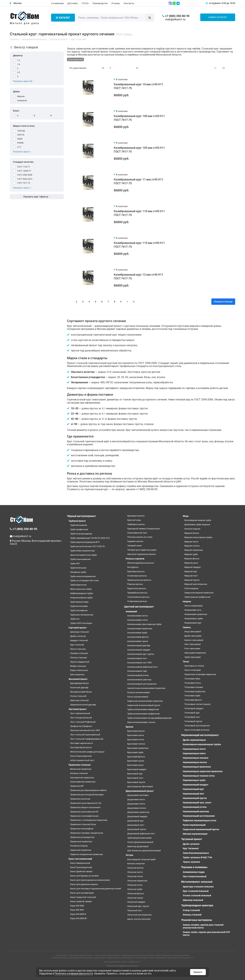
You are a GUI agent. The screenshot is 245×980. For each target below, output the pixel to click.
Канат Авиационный (80, 863)
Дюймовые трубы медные (197, 524)
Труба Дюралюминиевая (139, 838)
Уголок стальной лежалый (197, 895)
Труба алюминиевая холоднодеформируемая (149, 718)
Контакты (129, 3)
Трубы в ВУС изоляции (81, 623)
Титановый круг (192, 713)
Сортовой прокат (78, 628)
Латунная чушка (135, 898)
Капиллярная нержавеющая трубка (202, 744)
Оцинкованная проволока (83, 782)
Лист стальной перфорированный (87, 739)
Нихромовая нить (193, 610)
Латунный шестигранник (139, 915)
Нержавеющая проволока (197, 767)
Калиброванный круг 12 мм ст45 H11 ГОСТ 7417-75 (139, 276)
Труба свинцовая (193, 657)
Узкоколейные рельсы (138, 597)
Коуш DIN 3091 (77, 910)
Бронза (129, 727)
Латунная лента (135, 872)
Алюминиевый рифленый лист (143, 667)
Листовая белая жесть (81, 747)
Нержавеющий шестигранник (199, 816)
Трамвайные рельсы (137, 593)
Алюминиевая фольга (138, 637)
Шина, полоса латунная (139, 919)
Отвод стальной (191, 910)
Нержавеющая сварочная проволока (203, 771)
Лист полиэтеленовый (195, 876)
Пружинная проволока (81, 841)
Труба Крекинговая (79, 602)
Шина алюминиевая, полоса (141, 722)
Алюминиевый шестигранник (142, 684)
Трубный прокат (77, 521)
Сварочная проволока (81, 850)
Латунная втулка (135, 868)
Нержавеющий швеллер (196, 811)
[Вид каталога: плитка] (215, 68)
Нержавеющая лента (194, 749)
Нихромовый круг (193, 623)
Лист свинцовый (193, 644)
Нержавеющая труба (194, 780)
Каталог (63, 18)
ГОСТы (85, 3)
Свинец (187, 627)
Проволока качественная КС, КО (86, 803)
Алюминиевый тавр (137, 671)
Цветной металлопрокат (139, 607)
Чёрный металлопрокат (81, 516)
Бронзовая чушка (136, 761)
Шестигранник (77, 675)
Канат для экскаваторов (82, 893)
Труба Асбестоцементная (82, 551)
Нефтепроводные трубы (82, 593)
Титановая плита (193, 683)
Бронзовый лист (135, 778)
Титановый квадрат (194, 708)
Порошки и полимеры (194, 867)
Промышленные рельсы (139, 580)
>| (134, 302)
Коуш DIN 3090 (77, 906)
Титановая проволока (195, 691)
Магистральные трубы (81, 589)
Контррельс (133, 567)
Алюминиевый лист (137, 658)
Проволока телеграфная (82, 829)
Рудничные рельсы (137, 588)
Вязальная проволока (81, 769)
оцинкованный (75, 59)
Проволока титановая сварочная (200, 674)
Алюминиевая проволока (140, 629)
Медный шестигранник (196, 584)
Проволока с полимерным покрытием (89, 820)
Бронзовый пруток (136, 782)
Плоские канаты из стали (140, 537)
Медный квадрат (193, 567)
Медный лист (191, 576)
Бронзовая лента (136, 735)
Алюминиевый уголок (138, 675)
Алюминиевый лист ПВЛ (139, 663)
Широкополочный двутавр (83, 705)
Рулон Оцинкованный (81, 756)
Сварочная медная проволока (199, 593)
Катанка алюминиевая (138, 692)
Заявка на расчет (218, 17)
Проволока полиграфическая (84, 816)
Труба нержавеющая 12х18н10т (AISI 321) (90, 538)
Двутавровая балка (79, 683)
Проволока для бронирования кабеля (88, 790)
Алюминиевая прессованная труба (144, 624)
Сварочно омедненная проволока (86, 854)
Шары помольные (79, 670)
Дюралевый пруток (137, 829)
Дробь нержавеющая (194, 740)
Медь (186, 516)
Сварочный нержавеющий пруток (201, 829)
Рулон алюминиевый (138, 697)
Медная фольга (192, 559)
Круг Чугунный (191, 848)
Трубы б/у (75, 619)
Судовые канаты (135, 541)
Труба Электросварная (81, 534)
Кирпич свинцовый (194, 640)
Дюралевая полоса (137, 808)
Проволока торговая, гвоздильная (87, 833)
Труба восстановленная (82, 615)
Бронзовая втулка (136, 731)
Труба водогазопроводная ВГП (85, 542)
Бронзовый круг (135, 774)
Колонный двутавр (79, 688)
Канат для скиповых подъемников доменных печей (96, 889)
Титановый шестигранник (197, 726)
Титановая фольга (193, 700)
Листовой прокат (78, 709)
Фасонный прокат (78, 679)
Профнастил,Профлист (81, 726)
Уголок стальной (78, 696)
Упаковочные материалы (197, 920)
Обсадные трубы (78, 572)
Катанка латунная (136, 864)
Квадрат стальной (79, 640)
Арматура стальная (79, 632)
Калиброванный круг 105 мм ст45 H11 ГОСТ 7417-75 (139, 150)
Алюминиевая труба (137, 633)
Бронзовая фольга (136, 757)
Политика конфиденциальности (123, 966)
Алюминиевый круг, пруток (141, 654)
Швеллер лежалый (193, 900)
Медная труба (191, 554)
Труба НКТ (75, 563)
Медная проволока (194, 550)
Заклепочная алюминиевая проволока (146, 688)
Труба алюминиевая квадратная (143, 709)
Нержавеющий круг (193, 789)
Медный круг (191, 571)
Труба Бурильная (78, 585)
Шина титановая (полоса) (197, 730)
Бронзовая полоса (136, 744)
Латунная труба (135, 889)
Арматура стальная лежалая (198, 887)
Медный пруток (192, 580)
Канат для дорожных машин (84, 884)
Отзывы (116, 3)
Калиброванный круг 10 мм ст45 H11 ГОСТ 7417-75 (139, 86)
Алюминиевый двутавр (139, 645)
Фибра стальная (78, 666)
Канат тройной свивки (81, 901)
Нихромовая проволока (196, 614)
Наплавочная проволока (82, 778)
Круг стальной (77, 645)
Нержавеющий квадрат (196, 785)
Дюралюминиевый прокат (140, 791)
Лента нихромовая (193, 606)
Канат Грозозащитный (81, 867)
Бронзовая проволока (138, 748)
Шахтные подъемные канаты (142, 554)
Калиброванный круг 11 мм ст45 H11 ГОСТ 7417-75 (139, 181)
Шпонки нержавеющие (195, 834)
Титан (186, 662)
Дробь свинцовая (193, 636)
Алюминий (131, 611)
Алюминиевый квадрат (139, 650)
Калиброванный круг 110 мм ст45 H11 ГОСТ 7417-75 (139, 213)
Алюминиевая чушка (138, 641)
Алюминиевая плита (137, 620)
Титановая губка (192, 679)
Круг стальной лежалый (196, 891)
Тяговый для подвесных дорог (142, 550)
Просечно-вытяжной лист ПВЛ (85, 730)
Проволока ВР (77, 786)
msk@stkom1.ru (175, 19)
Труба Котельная (78, 568)
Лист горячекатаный (80, 713)
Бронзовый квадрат (137, 769)
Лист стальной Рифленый (83, 722)
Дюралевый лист (136, 825)
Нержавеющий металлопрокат (200, 735)
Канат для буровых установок (84, 876)
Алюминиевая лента (137, 616)
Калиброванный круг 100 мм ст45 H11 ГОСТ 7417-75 (139, 118)
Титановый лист (192, 717)
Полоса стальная (78, 658)
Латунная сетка (135, 885)
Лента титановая (193, 670)
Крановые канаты (136, 516)
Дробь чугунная (191, 844)
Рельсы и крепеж (135, 559)
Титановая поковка (194, 687)
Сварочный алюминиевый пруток (144, 705)
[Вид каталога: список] (223, 68)
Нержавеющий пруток (195, 798)
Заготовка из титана (194, 666)
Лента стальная (78, 649)
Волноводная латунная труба (141, 859)
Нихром (187, 601)
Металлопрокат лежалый (197, 882)
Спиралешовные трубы (81, 598)
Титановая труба (192, 696)
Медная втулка (192, 533)
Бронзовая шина (135, 765)
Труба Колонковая (79, 606)
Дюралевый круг (135, 821)
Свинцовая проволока (195, 653)
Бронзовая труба (135, 752)
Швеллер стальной (79, 700)
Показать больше (223, 302)
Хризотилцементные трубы (84, 555)
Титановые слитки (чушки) (197, 704)
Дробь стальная (78, 636)
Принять (198, 972)
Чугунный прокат (192, 839)
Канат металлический (80, 859)
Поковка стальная (79, 653)
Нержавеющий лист (194, 794)
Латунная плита (135, 876)
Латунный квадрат (136, 902)
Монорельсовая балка (81, 692)
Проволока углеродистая (82, 837)
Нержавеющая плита (194, 753)
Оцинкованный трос (137, 533)
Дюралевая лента (136, 799)
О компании (57, 3)
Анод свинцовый (193, 632)
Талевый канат (135, 546)
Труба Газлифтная (79, 610)
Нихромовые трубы (194, 619)
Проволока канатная (80, 799)
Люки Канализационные (196, 853)
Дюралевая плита (136, 804)
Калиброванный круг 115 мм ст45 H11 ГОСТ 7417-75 (139, 245)
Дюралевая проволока (138, 812)
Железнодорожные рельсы (141, 563)
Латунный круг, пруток (138, 906)
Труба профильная (79, 529)
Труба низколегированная (83, 576)
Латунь (129, 855)
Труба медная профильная (197, 597)
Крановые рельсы (136, 571)
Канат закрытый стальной (83, 897)
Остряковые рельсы (137, 576)
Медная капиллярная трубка (198, 537)
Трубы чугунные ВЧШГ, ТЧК (197, 857)
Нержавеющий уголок (195, 807)
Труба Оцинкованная (80, 559)
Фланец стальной (192, 915)
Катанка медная (192, 529)
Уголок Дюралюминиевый (140, 842)
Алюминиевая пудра (194, 872)
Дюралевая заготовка (138, 795)
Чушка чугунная (191, 862)
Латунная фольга (136, 893)
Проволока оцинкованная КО (84, 812)
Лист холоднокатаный (81, 718)
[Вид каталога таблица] (232, 68)
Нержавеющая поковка (196, 758)
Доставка (73, 3)
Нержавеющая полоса (195, 762)
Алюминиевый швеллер (139, 680)
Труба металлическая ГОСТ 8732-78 (87, 546)
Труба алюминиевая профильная (143, 714)
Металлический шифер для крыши (87, 752)
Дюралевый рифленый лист (141, 834)
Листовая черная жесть (82, 743)
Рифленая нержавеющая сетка (200, 820)
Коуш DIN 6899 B (78, 914)
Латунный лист (135, 910)
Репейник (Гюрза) (79, 846)
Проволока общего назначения (85, 807)
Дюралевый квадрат (137, 816)
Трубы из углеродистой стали (84, 580)
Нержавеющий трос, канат (197, 803)
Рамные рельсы (135, 584)
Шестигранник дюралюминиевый (144, 851)
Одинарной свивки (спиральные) (144, 529)
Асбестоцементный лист (82, 760)
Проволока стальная (80, 765)
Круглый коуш (134, 520)
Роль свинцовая (192, 648)
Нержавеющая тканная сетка (199, 776)
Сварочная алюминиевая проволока (145, 701)
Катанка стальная (79, 773)
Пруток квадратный (80, 662)
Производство (100, 3)
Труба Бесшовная (79, 525)
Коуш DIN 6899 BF (79, 918)
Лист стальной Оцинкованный (85, 735)
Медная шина (191, 563)
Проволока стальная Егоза (83, 824)
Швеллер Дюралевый (138, 846)
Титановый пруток (193, 721)
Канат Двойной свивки (81, 871)
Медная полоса (192, 546)
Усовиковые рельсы (137, 601)
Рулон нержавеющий (194, 825)
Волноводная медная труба (198, 520)
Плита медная (191, 588)
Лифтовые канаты (136, 524)
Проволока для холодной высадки (87, 795)
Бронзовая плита (136, 740)
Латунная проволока (137, 881)
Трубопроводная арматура (197, 905)
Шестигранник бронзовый (140, 786)
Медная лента (191, 542)
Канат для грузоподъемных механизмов (90, 880)
